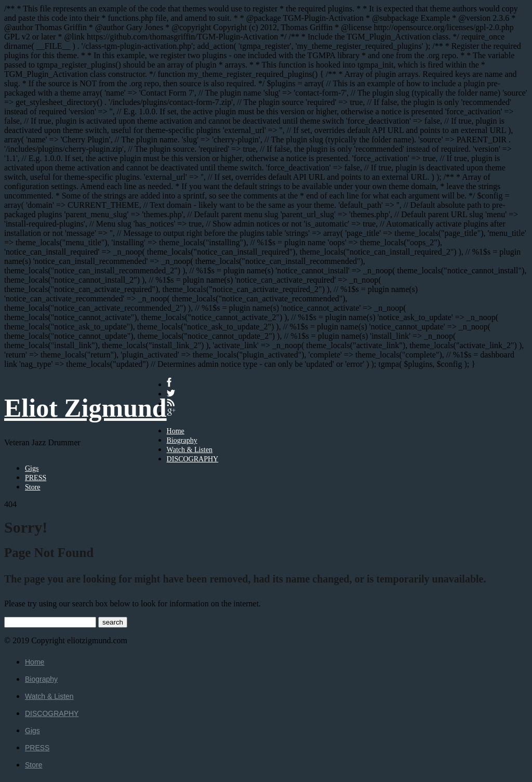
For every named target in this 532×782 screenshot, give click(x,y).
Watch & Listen (190, 450)
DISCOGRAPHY (193, 459)
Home (176, 431)
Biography (182, 440)
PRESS (36, 478)
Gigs (32, 468)
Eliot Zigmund (85, 408)
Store (33, 487)
